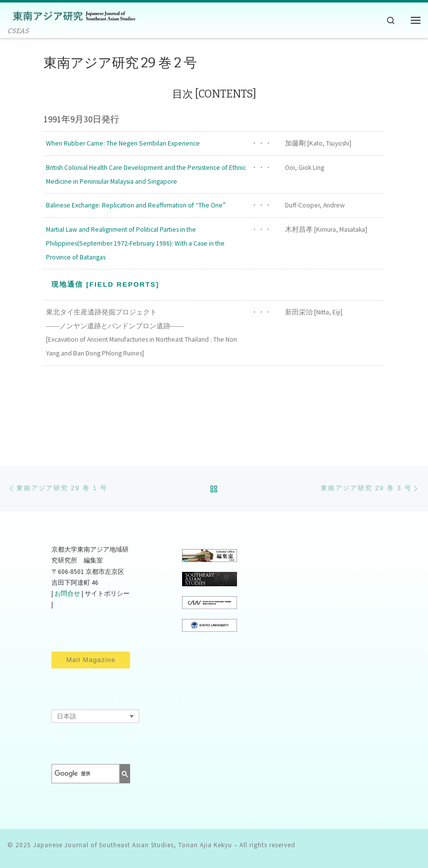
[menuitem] (95, 716)
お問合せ (67, 593)
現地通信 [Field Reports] (105, 284)
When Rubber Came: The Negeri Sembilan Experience (123, 143)
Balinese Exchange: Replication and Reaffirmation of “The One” (136, 205)
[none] (95, 716)
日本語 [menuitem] (67, 716)
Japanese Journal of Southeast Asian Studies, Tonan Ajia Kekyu (133, 845)
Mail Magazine (91, 660)
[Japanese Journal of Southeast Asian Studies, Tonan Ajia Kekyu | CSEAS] (72, 15)
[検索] (82, 773)
